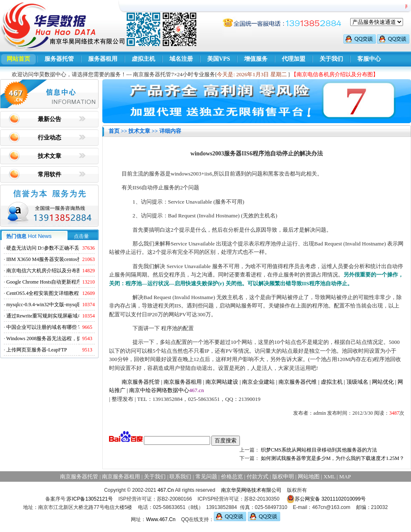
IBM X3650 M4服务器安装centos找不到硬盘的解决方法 (67, 259)
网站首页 (18, 59)
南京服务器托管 (141, 382)
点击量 (81, 236)
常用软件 (49, 174)
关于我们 (331, 59)
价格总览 (232, 476)
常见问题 (206, 476)
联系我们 (180, 476)
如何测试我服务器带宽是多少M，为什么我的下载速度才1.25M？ (333, 458)
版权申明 (283, 476)
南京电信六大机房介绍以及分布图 (44, 271)
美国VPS (219, 59)
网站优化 (383, 382)
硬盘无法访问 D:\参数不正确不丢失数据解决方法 (60, 248)
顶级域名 (357, 382)
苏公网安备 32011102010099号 (326, 499)
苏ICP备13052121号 (90, 499)
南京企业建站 (258, 382)
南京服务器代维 (298, 382)
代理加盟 (294, 59)
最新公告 (49, 119)
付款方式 (258, 476)
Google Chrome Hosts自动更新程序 (44, 282)
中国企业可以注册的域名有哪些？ (44, 327)
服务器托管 (59, 59)
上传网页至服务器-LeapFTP (37, 350)
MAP (345, 476)
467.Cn (166, 490)
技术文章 (49, 156)
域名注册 (181, 59)
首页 (114, 131)
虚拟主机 (143, 59)
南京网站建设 (222, 382)
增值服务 (256, 59)
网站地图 (309, 476)
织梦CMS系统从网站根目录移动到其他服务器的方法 (319, 450)
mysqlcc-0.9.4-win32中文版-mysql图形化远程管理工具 (65, 305)
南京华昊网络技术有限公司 (251, 490)
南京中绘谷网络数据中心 (159, 390)
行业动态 (49, 138)
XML (329, 476)
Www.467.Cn (161, 519)
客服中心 (369, 59)
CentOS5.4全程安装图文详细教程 (43, 293)
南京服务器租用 (183, 382)
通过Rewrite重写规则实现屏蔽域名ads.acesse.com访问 (65, 316)
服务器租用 (103, 59)
